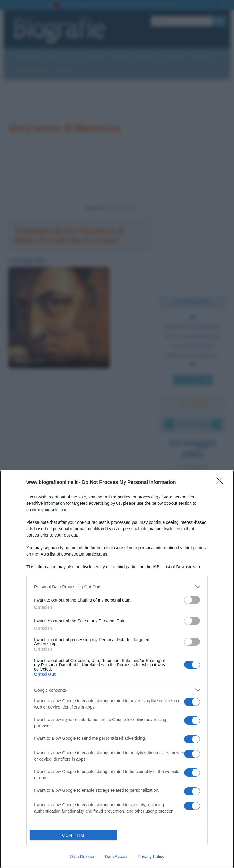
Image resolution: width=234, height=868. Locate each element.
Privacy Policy (151, 857)
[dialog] (117, 669)
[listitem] (117, 587)
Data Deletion (83, 857)
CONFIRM (73, 835)
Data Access (117, 857)
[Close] (222, 483)
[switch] (192, 600)
